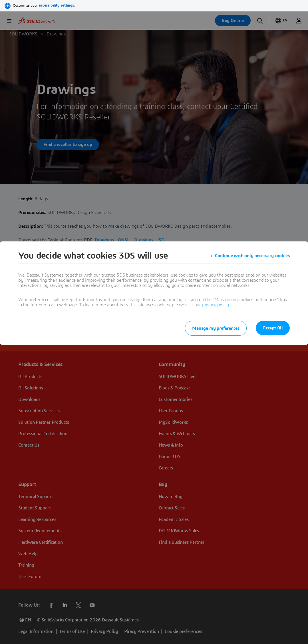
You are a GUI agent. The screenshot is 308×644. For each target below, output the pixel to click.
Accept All (273, 328)
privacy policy (216, 305)
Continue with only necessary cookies (252, 256)
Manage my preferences (216, 328)
